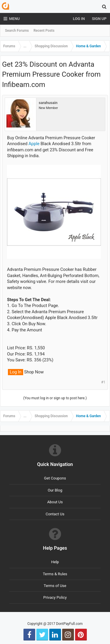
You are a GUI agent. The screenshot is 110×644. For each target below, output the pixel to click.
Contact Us (55, 514)
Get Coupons (55, 478)
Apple (34, 144)
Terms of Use (55, 586)
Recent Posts (44, 31)
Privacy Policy (55, 597)
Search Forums (17, 31)
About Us (55, 502)
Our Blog (55, 490)
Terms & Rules (55, 574)
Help (55, 562)
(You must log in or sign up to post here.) (55, 398)
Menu (12, 19)
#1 (103, 382)
